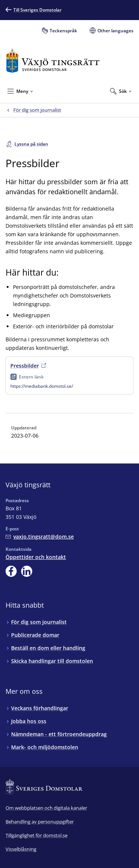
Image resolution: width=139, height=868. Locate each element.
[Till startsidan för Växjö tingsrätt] (52, 61)
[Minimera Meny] (20, 91)
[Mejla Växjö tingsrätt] (40, 537)
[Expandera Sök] (121, 91)
